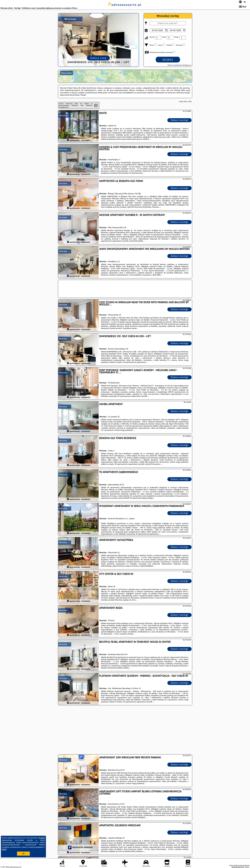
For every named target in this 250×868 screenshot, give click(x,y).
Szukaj (168, 60)
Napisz (247, 867)
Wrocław (63, 116)
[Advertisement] (125, 730)
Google (42, 838)
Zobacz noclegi (179, 120)
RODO (4, 849)
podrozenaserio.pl (125, 5)
